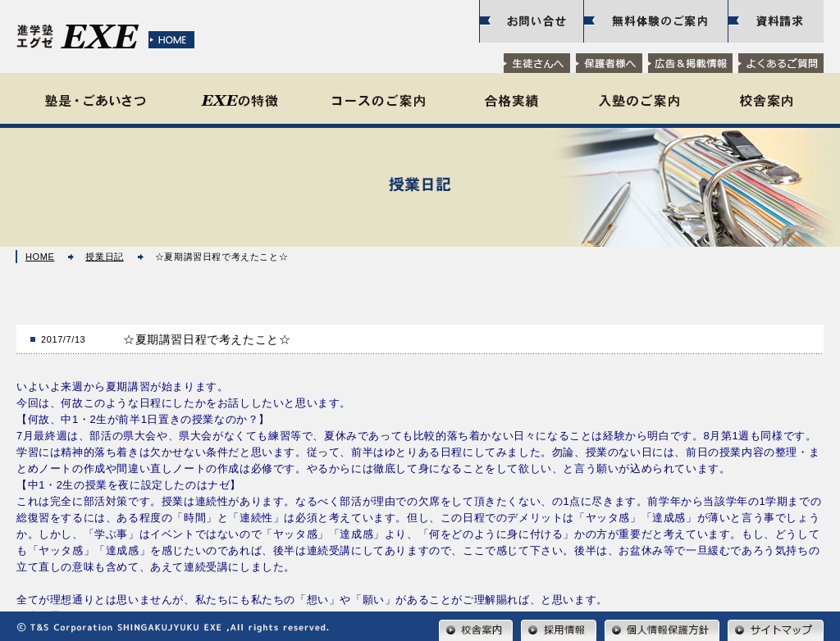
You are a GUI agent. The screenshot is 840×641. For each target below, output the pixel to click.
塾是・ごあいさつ (96, 100)
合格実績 (512, 100)
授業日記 (104, 257)
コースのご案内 (379, 100)
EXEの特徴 (239, 100)
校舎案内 (766, 100)
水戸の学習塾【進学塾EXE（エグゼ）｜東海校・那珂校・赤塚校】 (110, 39)
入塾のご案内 (639, 100)
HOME (40, 257)
